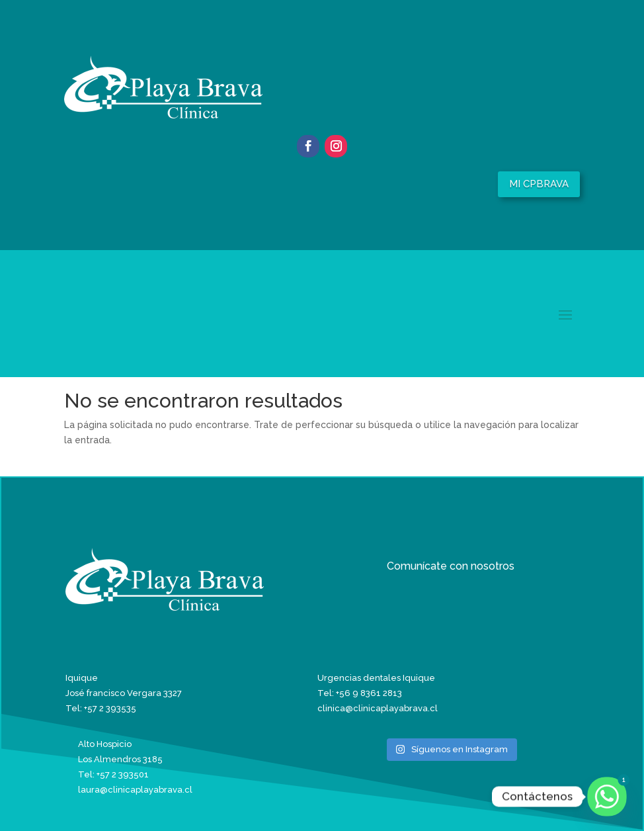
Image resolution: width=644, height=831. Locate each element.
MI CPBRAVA (539, 184)
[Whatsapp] (607, 797)
